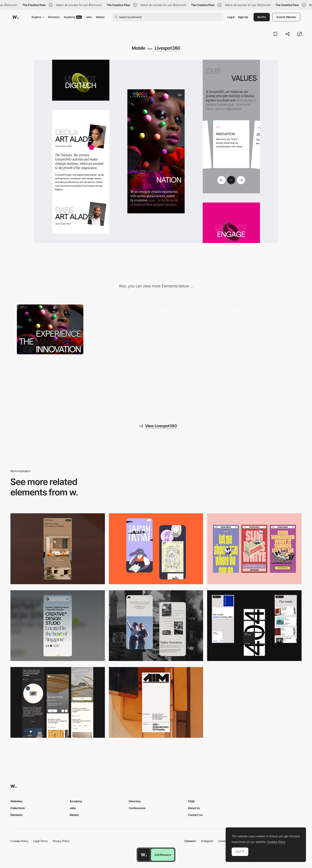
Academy (73, 17)
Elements (16, 815)
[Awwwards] (15, 17)
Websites (16, 801)
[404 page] (50, 383)
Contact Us (195, 815)
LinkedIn (223, 841)
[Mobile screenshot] (156, 626)
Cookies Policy (19, 841)
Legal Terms (40, 841)
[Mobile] (58, 549)
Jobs (89, 17)
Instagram (207, 841)
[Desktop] (50, 329)
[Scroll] (191, 329)
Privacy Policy (61, 841)
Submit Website (286, 17)
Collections (18, 808)
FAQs (191, 801)
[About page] (121, 383)
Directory (54, 17)
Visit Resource (163, 855)
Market (100, 17)
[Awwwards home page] (144, 855)
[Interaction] (262, 329)
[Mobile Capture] (156, 549)
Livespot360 (167, 48)
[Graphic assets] (191, 383)
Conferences (137, 808)
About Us (194, 808)
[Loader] (121, 329)
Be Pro (262, 17)
